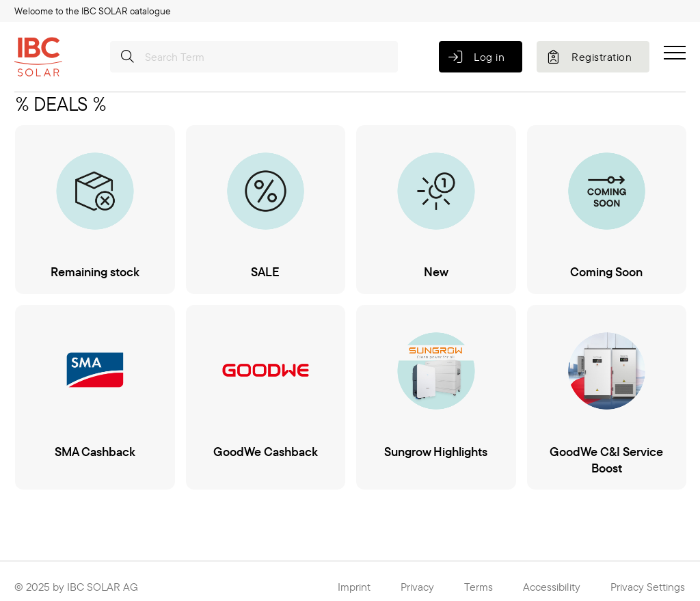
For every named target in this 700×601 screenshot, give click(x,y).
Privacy (417, 587)
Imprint (354, 587)
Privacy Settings (648, 587)
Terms (479, 587)
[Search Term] (254, 57)
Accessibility (552, 587)
